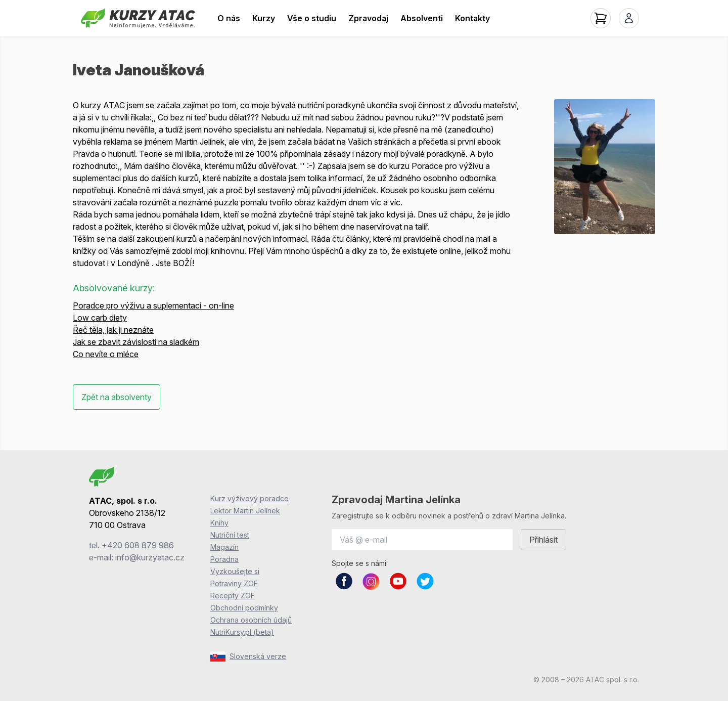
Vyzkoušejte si (235, 571)
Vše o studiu (312, 18)
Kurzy (264, 18)
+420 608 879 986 (138, 545)
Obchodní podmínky (244, 608)
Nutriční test (230, 535)
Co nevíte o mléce (106, 354)
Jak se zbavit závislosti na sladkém (136, 342)
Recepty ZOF (233, 596)
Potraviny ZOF (234, 583)
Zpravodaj (368, 18)
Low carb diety (100, 318)
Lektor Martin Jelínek (245, 511)
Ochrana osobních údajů (251, 620)
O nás (229, 18)
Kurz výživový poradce (249, 498)
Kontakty (472, 18)
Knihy (219, 523)
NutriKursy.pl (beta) (242, 632)
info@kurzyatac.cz (150, 557)
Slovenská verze (248, 656)
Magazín (224, 547)
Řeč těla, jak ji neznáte (113, 330)
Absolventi (422, 18)
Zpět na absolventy (117, 397)
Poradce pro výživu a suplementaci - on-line (153, 305)
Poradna (224, 559)
